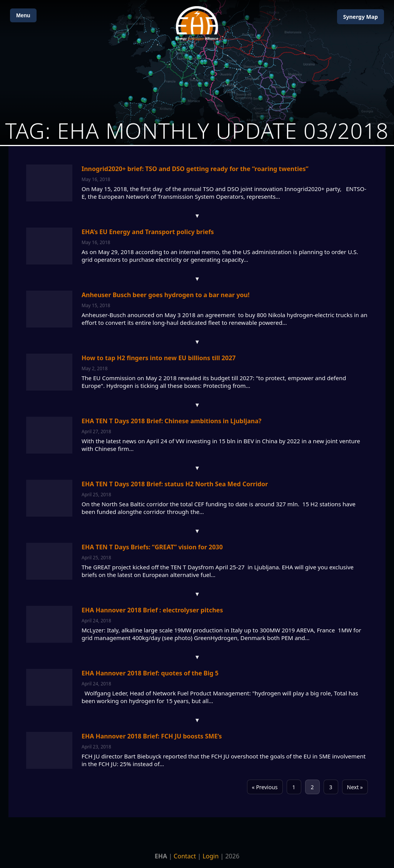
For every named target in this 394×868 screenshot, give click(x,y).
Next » (355, 787)
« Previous (265, 787)
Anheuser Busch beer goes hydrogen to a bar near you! (165, 295)
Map (361, 17)
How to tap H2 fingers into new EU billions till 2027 (159, 358)
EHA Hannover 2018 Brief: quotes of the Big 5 (150, 673)
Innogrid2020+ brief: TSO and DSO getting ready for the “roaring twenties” (195, 169)
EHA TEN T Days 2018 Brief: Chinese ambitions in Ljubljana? (171, 421)
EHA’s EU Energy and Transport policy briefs (148, 232)
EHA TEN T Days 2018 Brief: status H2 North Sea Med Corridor (175, 484)
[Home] (197, 23)
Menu (23, 15)
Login (210, 856)
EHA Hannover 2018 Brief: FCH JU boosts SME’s (152, 736)
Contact (185, 856)
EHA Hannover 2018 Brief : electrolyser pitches (152, 610)
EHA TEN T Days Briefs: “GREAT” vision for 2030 (152, 547)
